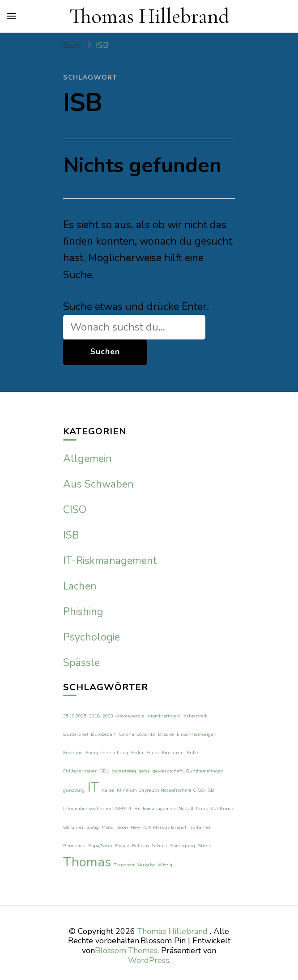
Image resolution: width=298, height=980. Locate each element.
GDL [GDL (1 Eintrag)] (104, 771)
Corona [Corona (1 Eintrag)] (126, 734)
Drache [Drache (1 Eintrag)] (166, 734)
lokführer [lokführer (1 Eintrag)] (73, 827)
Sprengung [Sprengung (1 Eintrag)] (183, 846)
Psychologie (92, 637)
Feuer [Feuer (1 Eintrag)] (153, 753)
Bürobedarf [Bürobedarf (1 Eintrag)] (103, 734)
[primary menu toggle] (11, 16)
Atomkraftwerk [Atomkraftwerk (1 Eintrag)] (164, 716)
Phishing (83, 612)
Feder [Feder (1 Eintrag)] (137, 753)
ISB (71, 535)
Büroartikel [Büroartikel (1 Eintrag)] (76, 734)
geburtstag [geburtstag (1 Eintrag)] (124, 771)
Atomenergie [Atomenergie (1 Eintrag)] (130, 716)
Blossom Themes (126, 950)
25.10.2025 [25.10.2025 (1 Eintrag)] (75, 716)
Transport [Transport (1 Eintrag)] (124, 865)
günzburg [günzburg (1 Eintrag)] (74, 790)
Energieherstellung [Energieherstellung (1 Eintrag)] (107, 753)
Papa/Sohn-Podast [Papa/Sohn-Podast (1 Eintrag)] (109, 846)
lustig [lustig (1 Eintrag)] (93, 827)
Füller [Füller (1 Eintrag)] (194, 753)
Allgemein (87, 459)
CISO (75, 510)
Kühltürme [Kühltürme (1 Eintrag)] (222, 808)
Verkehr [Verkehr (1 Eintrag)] (146, 865)
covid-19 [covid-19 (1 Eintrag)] (146, 734)
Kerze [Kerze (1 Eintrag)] (108, 790)
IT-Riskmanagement (110, 561)
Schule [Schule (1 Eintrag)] (160, 846)
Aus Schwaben (98, 484)
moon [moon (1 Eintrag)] (122, 827)
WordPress (149, 960)
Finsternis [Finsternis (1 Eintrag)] (173, 753)
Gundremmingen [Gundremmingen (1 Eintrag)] (205, 771)
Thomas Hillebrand (149, 16)
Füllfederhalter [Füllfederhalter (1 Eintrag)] (80, 771)
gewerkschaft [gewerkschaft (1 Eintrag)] (168, 771)
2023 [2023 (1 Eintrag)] (108, 716)
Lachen (80, 586)
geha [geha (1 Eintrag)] (144, 771)
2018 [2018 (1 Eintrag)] (94, 716)
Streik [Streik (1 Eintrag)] (204, 846)
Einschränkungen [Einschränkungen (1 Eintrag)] (197, 734)
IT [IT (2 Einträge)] (93, 787)
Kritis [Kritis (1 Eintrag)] (202, 808)
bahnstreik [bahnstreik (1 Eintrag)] (196, 716)
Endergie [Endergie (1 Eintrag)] (73, 753)
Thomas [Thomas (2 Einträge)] (87, 862)
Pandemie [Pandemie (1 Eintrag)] (74, 846)
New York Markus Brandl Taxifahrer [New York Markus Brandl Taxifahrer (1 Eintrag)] (171, 827)
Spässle (81, 663)
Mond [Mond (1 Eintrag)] (108, 827)
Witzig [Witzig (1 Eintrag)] (165, 865)
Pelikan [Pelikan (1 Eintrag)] (140, 846)
